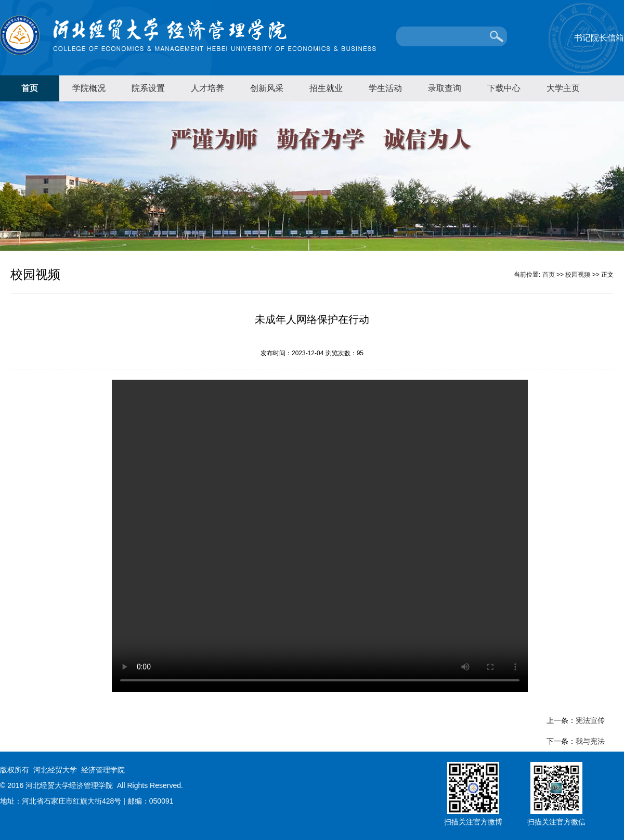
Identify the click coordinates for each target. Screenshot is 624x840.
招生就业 (326, 88)
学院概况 (89, 88)
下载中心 (504, 88)
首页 (30, 88)
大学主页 (563, 88)
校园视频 (578, 275)
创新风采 (267, 88)
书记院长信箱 (599, 38)
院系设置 (148, 88)
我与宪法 (590, 741)
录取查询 (445, 88)
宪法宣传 (590, 720)
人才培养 (207, 88)
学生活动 (385, 88)
